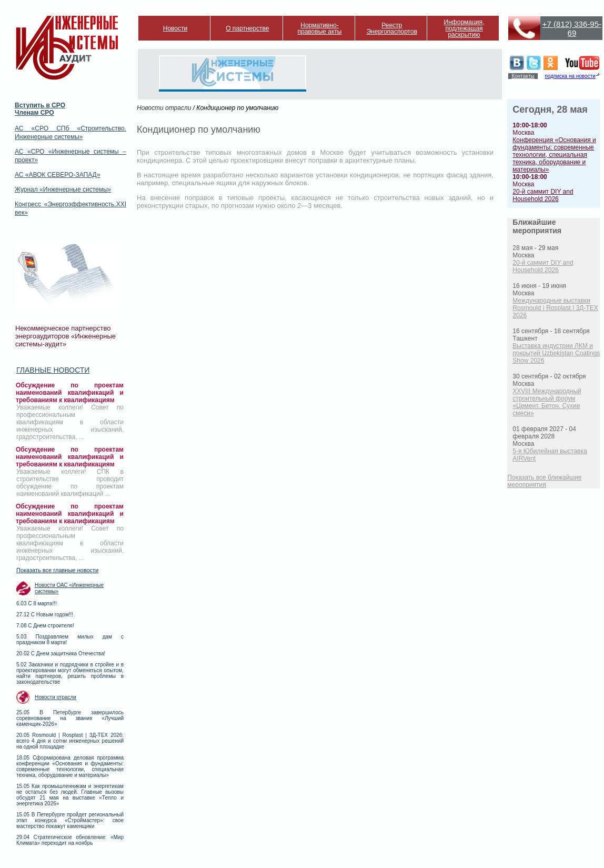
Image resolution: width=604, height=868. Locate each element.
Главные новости (53, 370)
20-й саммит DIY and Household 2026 (543, 195)
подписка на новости (570, 76)
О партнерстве (247, 28)
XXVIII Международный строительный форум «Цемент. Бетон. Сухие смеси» (547, 402)
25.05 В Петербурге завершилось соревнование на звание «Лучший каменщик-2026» (70, 718)
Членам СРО (34, 113)
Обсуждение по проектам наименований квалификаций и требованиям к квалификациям (70, 393)
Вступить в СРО (40, 105)
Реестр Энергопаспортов (392, 28)
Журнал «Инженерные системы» (63, 189)
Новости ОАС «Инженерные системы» (69, 588)
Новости (175, 28)
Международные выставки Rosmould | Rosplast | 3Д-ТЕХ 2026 (555, 308)
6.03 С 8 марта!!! (37, 603)
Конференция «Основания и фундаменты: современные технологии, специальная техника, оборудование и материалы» (554, 155)
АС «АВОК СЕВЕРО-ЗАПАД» (57, 175)
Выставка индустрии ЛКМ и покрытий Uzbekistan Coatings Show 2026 (556, 353)
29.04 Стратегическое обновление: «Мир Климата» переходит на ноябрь (70, 840)
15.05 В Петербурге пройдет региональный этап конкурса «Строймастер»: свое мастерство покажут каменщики (70, 820)
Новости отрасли (56, 697)
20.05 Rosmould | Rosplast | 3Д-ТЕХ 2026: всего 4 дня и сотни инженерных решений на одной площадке (70, 741)
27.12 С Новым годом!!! (45, 615)
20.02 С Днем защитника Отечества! (61, 654)
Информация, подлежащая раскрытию (464, 28)
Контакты (523, 76)
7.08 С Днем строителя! (45, 626)
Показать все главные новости (57, 570)
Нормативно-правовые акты (320, 28)
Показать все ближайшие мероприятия (544, 481)
